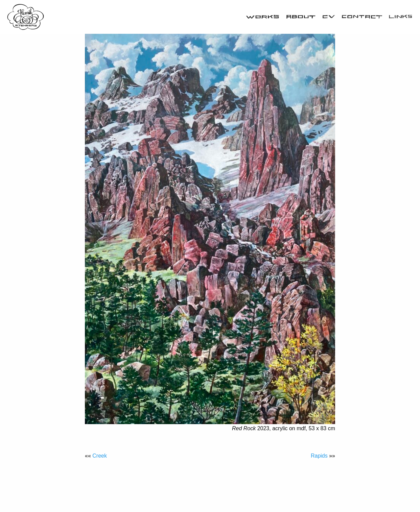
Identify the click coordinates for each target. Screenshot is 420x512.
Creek (100, 456)
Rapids (319, 456)
